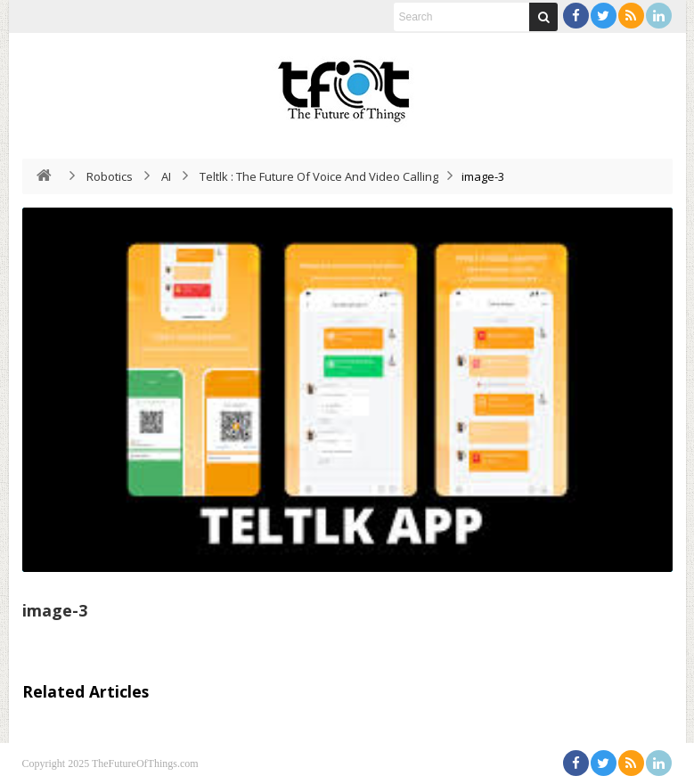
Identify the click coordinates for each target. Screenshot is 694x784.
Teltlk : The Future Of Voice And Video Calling (319, 176)
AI (166, 176)
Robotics (110, 176)
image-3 (55, 610)
